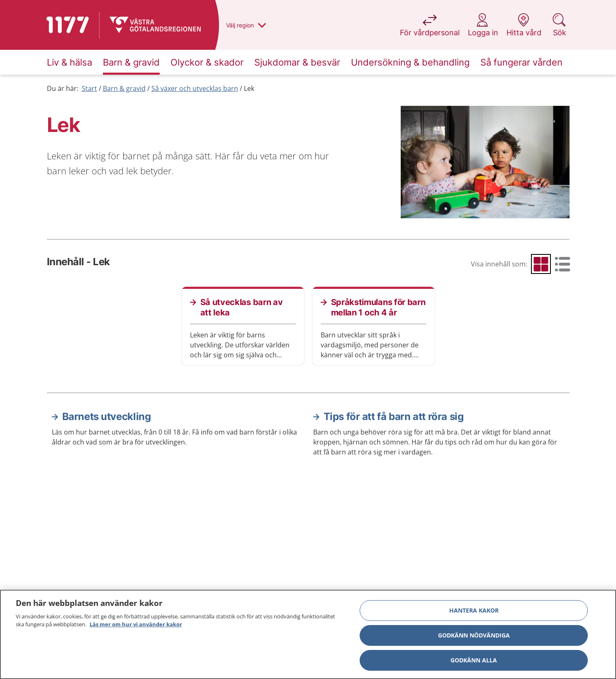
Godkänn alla (474, 660)
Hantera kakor (474, 610)
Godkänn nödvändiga (474, 635)
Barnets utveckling (107, 416)
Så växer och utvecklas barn (195, 88)
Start (89, 88)
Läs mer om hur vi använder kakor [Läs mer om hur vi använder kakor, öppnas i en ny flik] (136, 624)
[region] (308, 634)
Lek (249, 88)
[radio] (541, 264)
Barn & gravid (124, 88)
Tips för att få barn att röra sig (394, 416)
